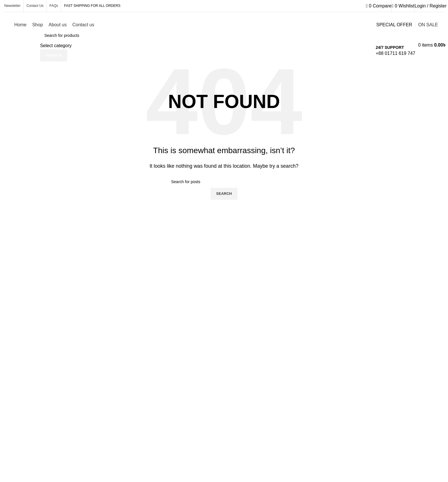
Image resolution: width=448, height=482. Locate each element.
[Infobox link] (224, 26)
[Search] (224, 182)
